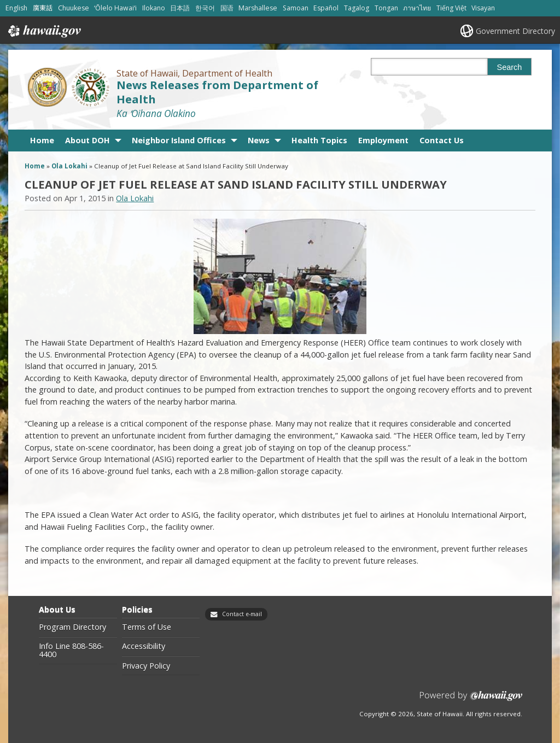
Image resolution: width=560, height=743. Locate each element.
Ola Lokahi (69, 166)
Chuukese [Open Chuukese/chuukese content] (74, 8)
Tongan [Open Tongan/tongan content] (386, 8)
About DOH (87, 140)
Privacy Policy (146, 666)
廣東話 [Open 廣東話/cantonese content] (43, 8)
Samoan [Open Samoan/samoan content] (296, 8)
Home (42, 140)
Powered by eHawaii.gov (471, 700)
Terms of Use (147, 627)
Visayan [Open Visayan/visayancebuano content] (483, 8)
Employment (383, 140)
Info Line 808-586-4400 (71, 650)
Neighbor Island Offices (179, 140)
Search (510, 67)
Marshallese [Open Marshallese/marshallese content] (258, 8)
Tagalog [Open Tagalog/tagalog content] (357, 8)
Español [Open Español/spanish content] (326, 8)
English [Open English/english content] (16, 8)
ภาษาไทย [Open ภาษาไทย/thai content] (417, 8)
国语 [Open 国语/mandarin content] (227, 8)
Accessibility (144, 646)
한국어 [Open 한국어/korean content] (205, 8)
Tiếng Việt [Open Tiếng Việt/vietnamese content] (451, 8)
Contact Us (442, 140)
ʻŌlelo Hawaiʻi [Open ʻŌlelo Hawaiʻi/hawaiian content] (115, 8)
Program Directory (72, 627)
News (259, 140)
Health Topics (319, 140)
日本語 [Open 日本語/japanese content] (180, 8)
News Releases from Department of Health (217, 92)
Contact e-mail (242, 614)
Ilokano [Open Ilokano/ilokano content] (154, 8)
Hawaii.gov (43, 31)
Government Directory (515, 31)
